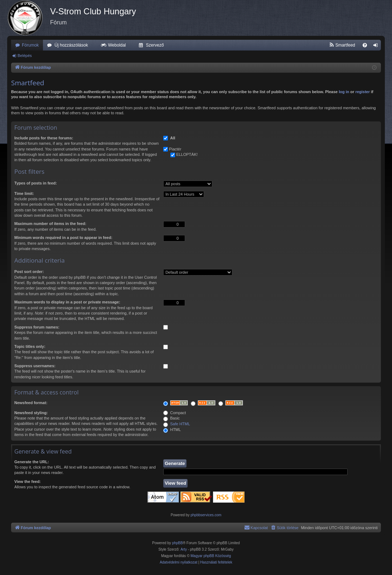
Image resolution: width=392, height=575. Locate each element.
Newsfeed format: (31, 403)
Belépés (25, 56)
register (363, 92)
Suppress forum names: (37, 327)
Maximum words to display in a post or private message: (67, 302)
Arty (184, 549)
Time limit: (24, 193)
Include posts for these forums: (44, 138)
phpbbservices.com (206, 515)
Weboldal (117, 45)
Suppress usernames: (35, 366)
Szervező (155, 45)
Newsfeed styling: (31, 413)
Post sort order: (29, 272)
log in (344, 92)
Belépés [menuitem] (377, 47)
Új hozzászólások (71, 45)
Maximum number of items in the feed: (50, 224)
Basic (171, 418)
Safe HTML (180, 424)
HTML (172, 430)
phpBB (178, 543)
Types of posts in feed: (36, 183)
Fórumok (30, 45)
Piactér (175, 149)
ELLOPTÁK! (187, 154)
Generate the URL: (32, 462)
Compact (175, 413)
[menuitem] (342, 45)
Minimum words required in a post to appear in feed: (63, 238)
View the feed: (28, 481)
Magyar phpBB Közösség (211, 556)
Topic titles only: (30, 346)
